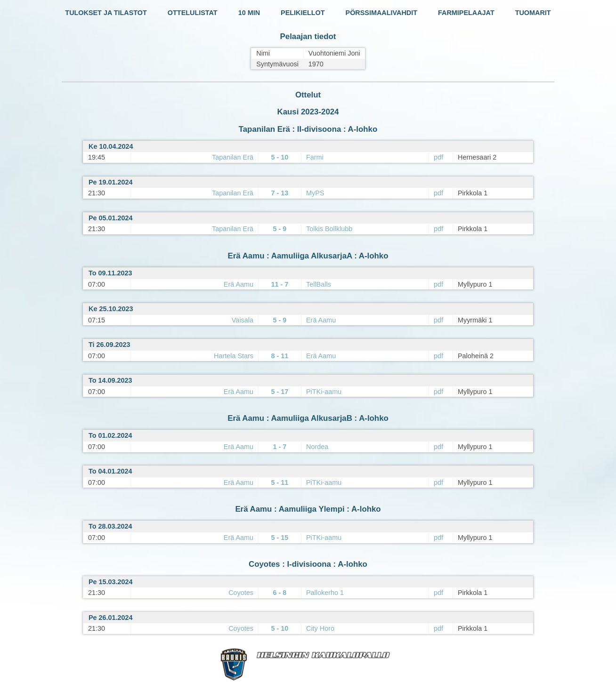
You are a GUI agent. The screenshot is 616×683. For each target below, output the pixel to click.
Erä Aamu (239, 284)
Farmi (315, 157)
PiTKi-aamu (324, 392)
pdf (438, 157)
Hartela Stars (234, 356)
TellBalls (319, 284)
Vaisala (243, 320)
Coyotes (241, 593)
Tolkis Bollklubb (329, 229)
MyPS (315, 193)
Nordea (317, 447)
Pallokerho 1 (325, 593)
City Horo (320, 628)
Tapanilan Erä (233, 157)
